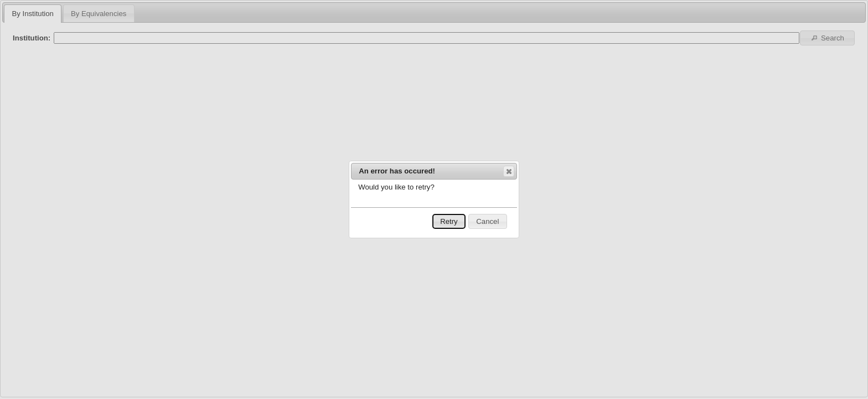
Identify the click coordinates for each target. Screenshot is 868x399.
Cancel (487, 221)
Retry (449, 221)
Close (508, 171)
